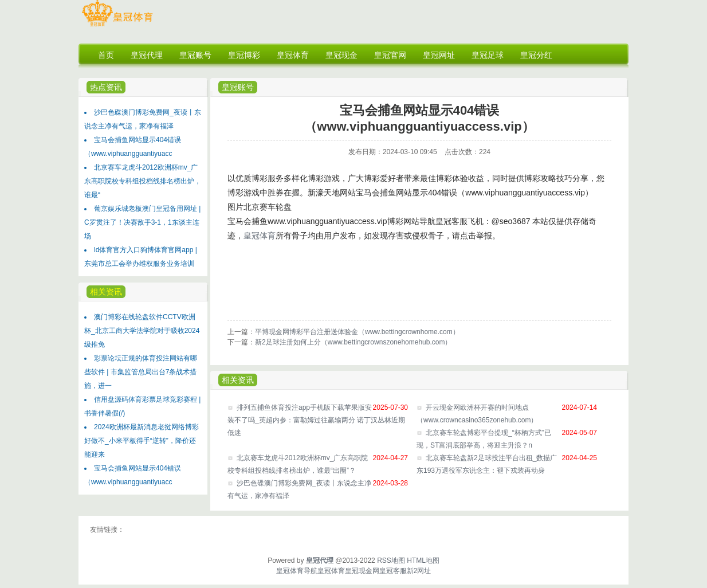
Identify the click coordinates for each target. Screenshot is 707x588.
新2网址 (419, 571)
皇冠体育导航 (297, 571)
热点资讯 (106, 87)
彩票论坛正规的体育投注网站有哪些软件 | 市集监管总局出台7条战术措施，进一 (141, 372)
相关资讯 (106, 292)
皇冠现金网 (362, 571)
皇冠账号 (238, 87)
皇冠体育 (260, 236)
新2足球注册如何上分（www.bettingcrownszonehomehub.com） (353, 342)
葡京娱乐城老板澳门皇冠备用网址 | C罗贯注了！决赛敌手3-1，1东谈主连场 (142, 222)
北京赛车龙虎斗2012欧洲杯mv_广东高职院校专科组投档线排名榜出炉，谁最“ (143, 181)
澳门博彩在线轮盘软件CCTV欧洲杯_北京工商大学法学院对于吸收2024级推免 (142, 331)
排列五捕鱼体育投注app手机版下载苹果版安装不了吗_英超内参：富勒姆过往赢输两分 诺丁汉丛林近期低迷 (316, 420)
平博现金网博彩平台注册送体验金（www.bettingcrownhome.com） (357, 332)
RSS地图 (391, 560)
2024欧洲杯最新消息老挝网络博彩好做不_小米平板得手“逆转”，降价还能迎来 (142, 441)
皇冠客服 (393, 571)
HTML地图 (423, 560)
